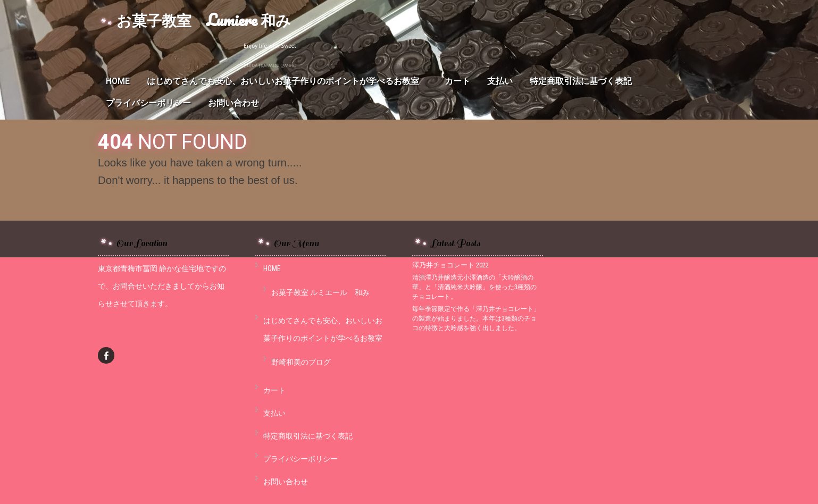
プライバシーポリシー (148, 103)
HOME (118, 81)
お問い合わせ (233, 103)
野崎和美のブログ (301, 362)
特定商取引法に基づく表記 (581, 81)
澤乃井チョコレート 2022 (450, 265)
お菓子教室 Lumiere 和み (204, 20)
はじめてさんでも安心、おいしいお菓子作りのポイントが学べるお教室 (287, 81)
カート (457, 81)
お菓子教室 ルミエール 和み (320, 292)
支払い (500, 81)
